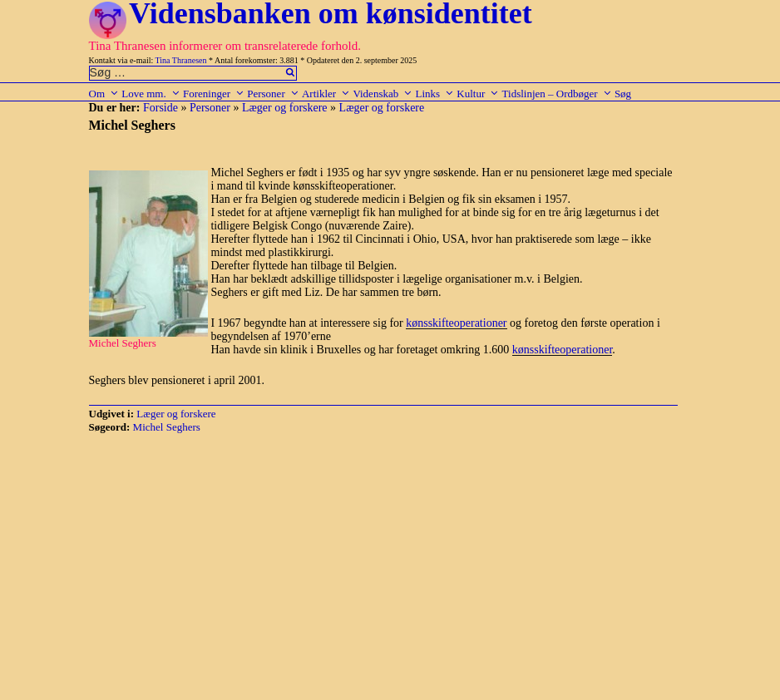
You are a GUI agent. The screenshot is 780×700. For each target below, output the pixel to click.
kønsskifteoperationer (456, 323)
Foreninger (214, 94)
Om (104, 94)
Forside (160, 108)
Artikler (326, 94)
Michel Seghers (167, 427)
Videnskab (383, 94)
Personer (273, 94)
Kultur (478, 94)
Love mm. (151, 94)
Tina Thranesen (181, 60)
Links (434, 94)
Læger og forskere (285, 108)
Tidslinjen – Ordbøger (557, 94)
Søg (623, 94)
